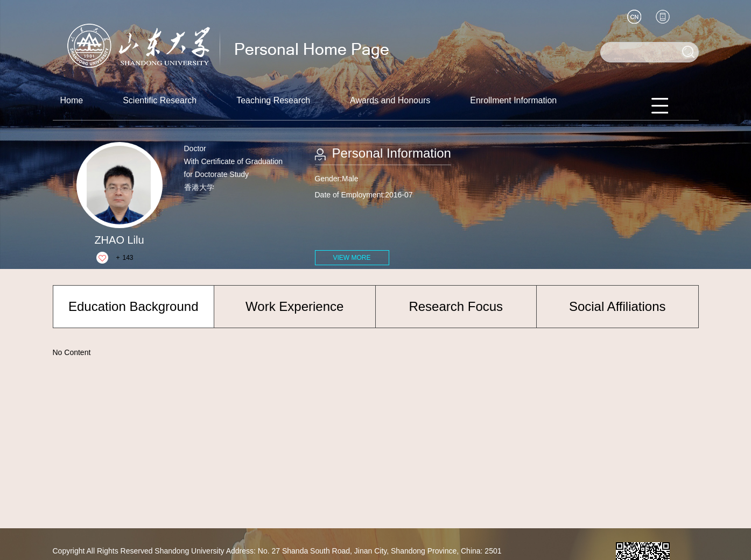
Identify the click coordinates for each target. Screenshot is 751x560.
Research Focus (456, 306)
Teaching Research (273, 100)
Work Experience (294, 306)
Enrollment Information (513, 100)
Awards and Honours (390, 100)
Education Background (134, 306)
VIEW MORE (352, 258)
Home (72, 100)
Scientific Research (160, 100)
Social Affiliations (617, 306)
